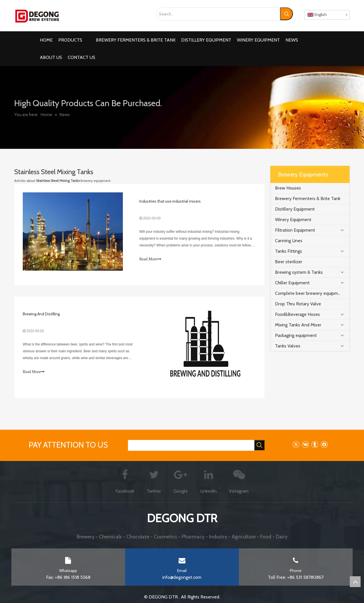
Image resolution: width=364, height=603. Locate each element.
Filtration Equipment (295, 230)
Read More (150, 259)
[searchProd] (191, 445)
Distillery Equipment (295, 209)
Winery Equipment (293, 220)
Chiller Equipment (292, 283)
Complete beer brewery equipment (310, 293)
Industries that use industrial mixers (170, 201)
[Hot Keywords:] (287, 14)
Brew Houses (288, 188)
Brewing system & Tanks (299, 272)
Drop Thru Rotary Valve (298, 304)
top (355, 582)
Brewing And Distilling (41, 314)
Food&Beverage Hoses (297, 314)
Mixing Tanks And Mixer (298, 325)
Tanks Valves (288, 346)
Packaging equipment (296, 335)
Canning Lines (289, 241)
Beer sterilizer (289, 262)
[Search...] (218, 14)
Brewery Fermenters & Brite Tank (308, 198)
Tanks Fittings (288, 251)
